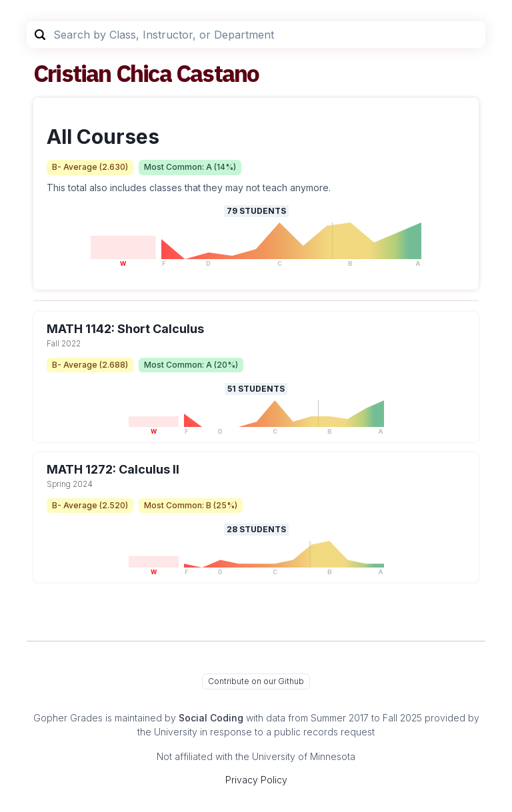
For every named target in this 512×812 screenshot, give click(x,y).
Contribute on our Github (256, 681)
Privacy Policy (256, 780)
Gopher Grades (68, 718)
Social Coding (211, 718)
